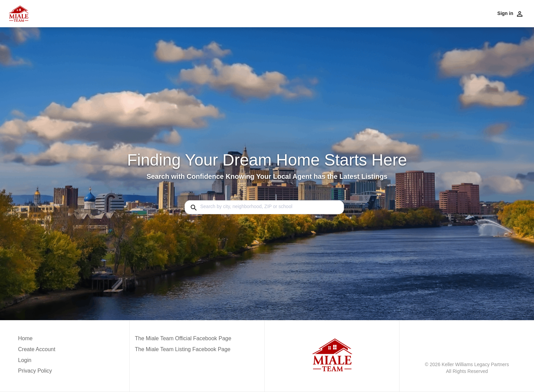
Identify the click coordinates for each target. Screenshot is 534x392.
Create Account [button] (37, 349)
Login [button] (25, 360)
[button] (37, 362)
